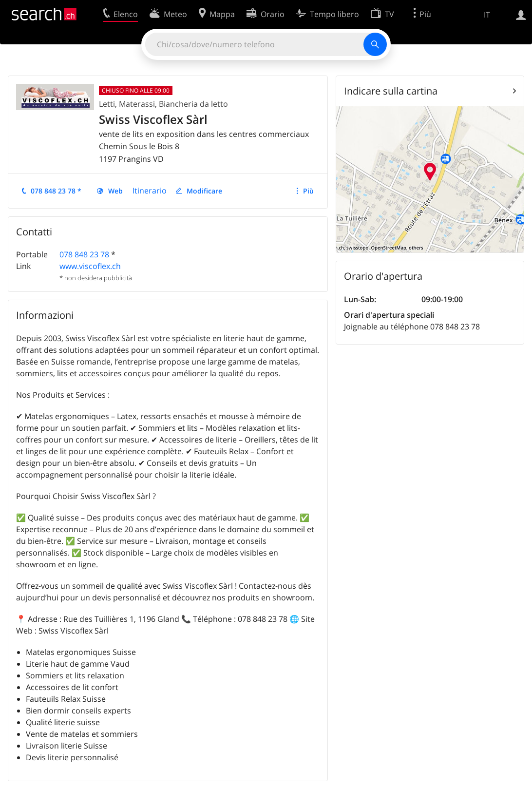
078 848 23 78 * (56, 191)
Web (115, 191)
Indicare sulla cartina (391, 91)
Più (308, 191)
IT (487, 15)
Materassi (137, 104)
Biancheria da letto (193, 104)
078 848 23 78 (84, 254)
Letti (107, 104)
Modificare (204, 191)
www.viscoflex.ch (90, 266)
